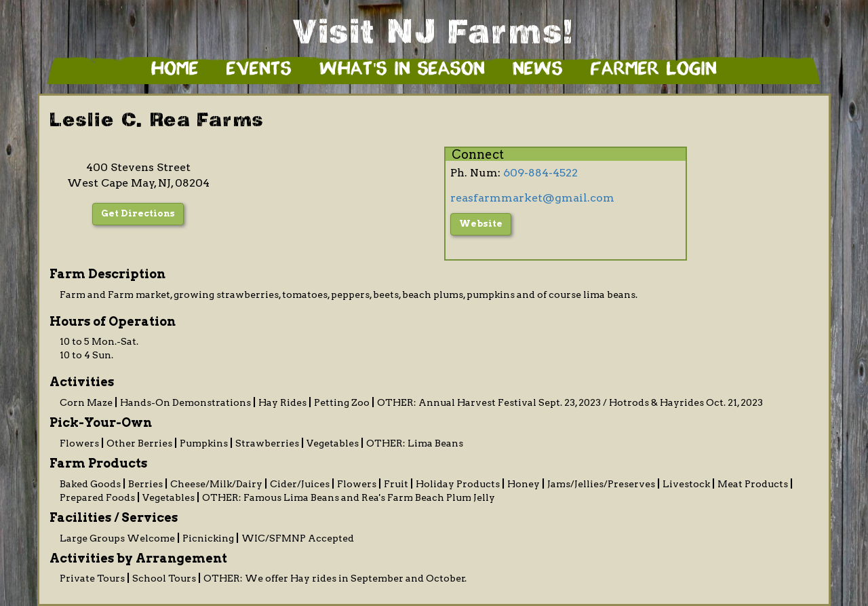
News (538, 70)
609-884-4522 (540, 173)
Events (259, 70)
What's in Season (402, 70)
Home (175, 70)
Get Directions (138, 213)
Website (481, 224)
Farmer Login (654, 70)
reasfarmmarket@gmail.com (532, 198)
